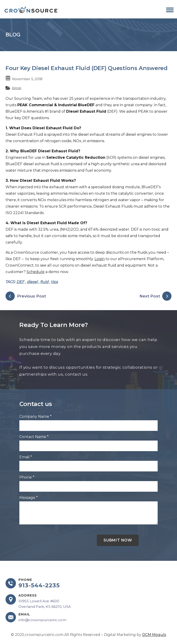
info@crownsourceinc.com (42, 620)
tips (55, 282)
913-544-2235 (39, 585)
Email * (26, 457)
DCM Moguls (154, 635)
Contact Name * (34, 437)
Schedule (35, 272)
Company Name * (35, 416)
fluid (44, 282)
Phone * (27, 477)
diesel (32, 282)
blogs (17, 88)
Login (100, 259)
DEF (21, 282)
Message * (29, 498)
